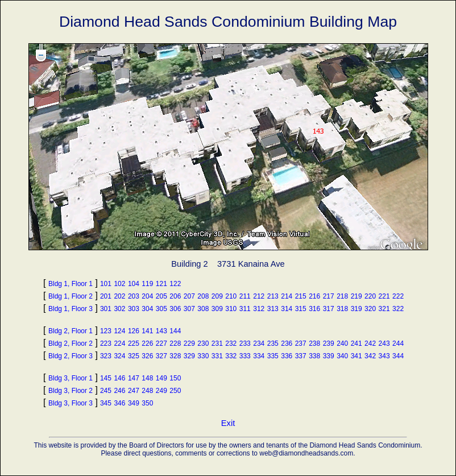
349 (134, 403)
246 (119, 391)
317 (329, 309)
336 (287, 356)
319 (356, 309)
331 (217, 356)
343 (384, 356)
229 (189, 343)
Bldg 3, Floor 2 (71, 391)
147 (134, 378)
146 (119, 378)
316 (314, 309)
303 (134, 309)
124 (119, 331)
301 (106, 309)
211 (245, 296)
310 (231, 309)
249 (161, 391)
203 (134, 296)
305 (161, 309)
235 (273, 343)
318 (342, 309)
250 (175, 391)
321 (384, 309)
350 (147, 403)
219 (356, 296)
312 (259, 309)
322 (398, 309)
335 (273, 356)
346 (119, 403)
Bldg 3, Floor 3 (71, 403)
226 (147, 343)
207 (189, 296)
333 (245, 356)
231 (217, 343)
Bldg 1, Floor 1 (71, 284)
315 (301, 309)
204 (147, 296)
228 (175, 343)
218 (342, 296)
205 (161, 296)
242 (370, 343)
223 (106, 343)
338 (314, 356)
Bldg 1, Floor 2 (71, 296)
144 (175, 331)
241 (356, 343)
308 (203, 309)
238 (314, 343)
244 (398, 343)
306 (175, 309)
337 (301, 356)
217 (329, 296)
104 (134, 284)
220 (370, 296)
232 (231, 343)
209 (217, 296)
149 (161, 378)
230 (203, 343)
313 (273, 309)
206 (175, 296)
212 (259, 296)
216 (314, 296)
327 (161, 356)
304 (147, 309)
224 (119, 343)
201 (106, 296)
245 (106, 391)
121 (161, 284)
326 (147, 356)
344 (398, 356)
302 (119, 309)
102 (119, 284)
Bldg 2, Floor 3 (71, 356)
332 (231, 356)
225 (134, 343)
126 (134, 331)
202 (119, 296)
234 (259, 343)
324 (119, 356)
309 (217, 309)
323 (106, 356)
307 (189, 309)
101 (106, 284)
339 (329, 356)
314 (287, 309)
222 (398, 296)
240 (342, 343)
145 (106, 378)
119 (147, 284)
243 (384, 343)
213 (273, 296)
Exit (228, 423)
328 (175, 356)
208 (203, 296)
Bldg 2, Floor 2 (71, 343)
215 (301, 296)
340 (342, 356)
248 (147, 391)
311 (245, 309)
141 (147, 331)
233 (245, 343)
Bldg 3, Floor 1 (71, 378)
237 (301, 343)
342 (370, 356)
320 (370, 309)
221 (384, 296)
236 (287, 343)
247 (134, 391)
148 (147, 378)
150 (175, 378)
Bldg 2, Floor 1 (71, 331)
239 (329, 343)
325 (134, 356)
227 (161, 343)
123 (106, 331)
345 (106, 403)
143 (161, 331)
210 (231, 296)
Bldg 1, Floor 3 (71, 309)
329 (189, 356)
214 (287, 296)
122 (175, 284)
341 (356, 356)
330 (203, 356)
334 (259, 356)
